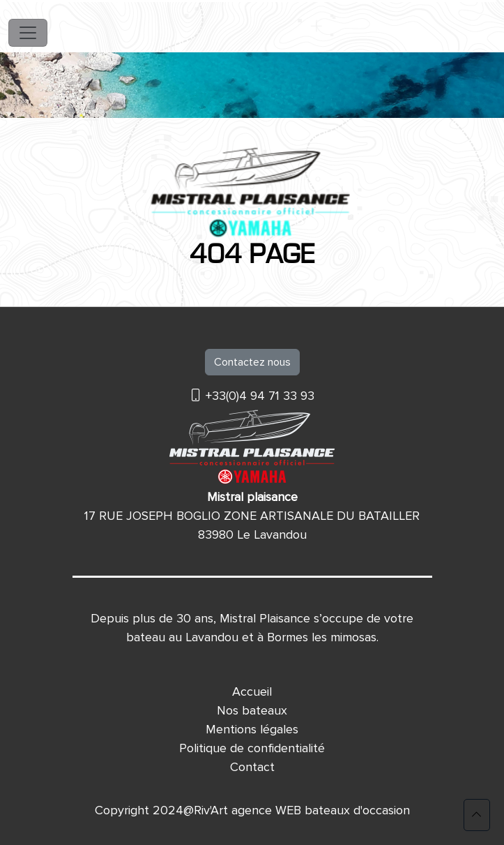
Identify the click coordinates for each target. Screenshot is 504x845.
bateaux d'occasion (357, 810)
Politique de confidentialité (252, 748)
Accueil (252, 691)
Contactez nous (252, 362)
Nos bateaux (252, 710)
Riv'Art (211, 810)
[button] (477, 815)
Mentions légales (252, 729)
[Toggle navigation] (28, 33)
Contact (252, 767)
